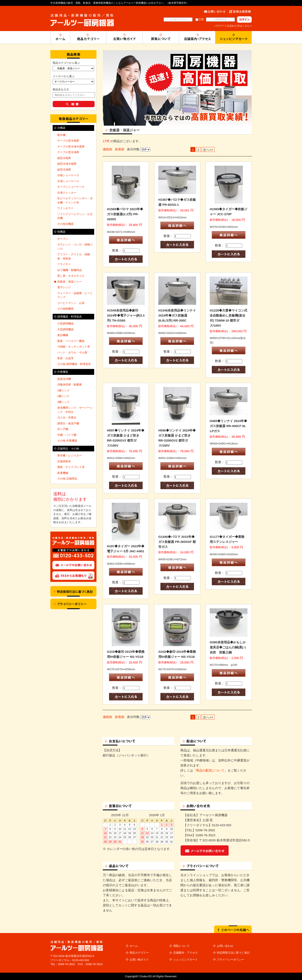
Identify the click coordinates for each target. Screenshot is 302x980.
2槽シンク (63, 396)
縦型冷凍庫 (64, 170)
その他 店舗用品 (67, 479)
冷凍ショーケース (68, 181)
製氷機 (61, 135)
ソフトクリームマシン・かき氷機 (75, 216)
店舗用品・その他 (68, 449)
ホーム (134, 946)
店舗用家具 (64, 461)
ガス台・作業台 (67, 418)
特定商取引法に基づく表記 (233, 953)
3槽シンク (63, 402)
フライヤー (64, 264)
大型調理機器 (65, 329)
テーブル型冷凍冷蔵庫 (71, 147)
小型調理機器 (65, 324)
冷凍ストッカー (67, 193)
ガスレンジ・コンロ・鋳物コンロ (75, 247)
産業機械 (63, 473)
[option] (177, 88)
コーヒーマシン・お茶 (71, 303)
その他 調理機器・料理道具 (74, 364)
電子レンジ (64, 287)
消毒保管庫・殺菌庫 (70, 385)
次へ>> (208, 150)
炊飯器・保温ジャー (70, 282)
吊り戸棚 (63, 429)
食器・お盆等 (65, 358)
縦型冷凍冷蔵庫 (67, 164)
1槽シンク (63, 390)
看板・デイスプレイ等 (71, 467)
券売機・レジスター (70, 455)
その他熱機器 (65, 309)
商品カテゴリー (139, 953)
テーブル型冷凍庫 (68, 152)
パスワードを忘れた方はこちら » (233, 26)
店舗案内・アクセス (185, 953)
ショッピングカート (185, 960)
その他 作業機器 (67, 441)
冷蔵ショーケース (68, 175)
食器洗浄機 (64, 379)
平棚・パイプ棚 (67, 435)
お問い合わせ (225, 946)
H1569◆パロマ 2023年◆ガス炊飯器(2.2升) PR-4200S (125, 214)
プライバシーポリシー (230, 960)
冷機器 (61, 128)
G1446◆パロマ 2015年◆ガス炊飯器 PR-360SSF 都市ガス (177, 542)
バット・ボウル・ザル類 (72, 353)
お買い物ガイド (139, 960)
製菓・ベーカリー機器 (71, 341)
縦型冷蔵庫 (64, 158)
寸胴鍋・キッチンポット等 (74, 347)
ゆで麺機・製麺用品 (70, 270)
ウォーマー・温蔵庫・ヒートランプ (75, 295)
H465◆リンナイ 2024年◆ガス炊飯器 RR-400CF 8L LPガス (228, 426)
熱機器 (61, 232)
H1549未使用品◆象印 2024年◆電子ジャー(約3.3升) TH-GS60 (126, 315)
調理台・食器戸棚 (68, 423)
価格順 (107, 149)
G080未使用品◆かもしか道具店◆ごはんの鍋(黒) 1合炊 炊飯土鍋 (228, 647)
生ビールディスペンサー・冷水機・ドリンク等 (75, 200)
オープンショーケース (71, 187)
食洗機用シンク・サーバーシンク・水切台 (75, 410)
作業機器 (63, 372)
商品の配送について (210, 770)
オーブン (63, 239)
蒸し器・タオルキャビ (71, 276)
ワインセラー (65, 208)
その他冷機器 (65, 224)
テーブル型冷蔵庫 (68, 141)
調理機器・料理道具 (70, 317)
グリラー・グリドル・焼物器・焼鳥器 (74, 256)
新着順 (120, 149)
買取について (181, 946)
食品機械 (63, 335)
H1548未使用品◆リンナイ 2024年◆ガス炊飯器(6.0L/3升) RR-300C (177, 315)
